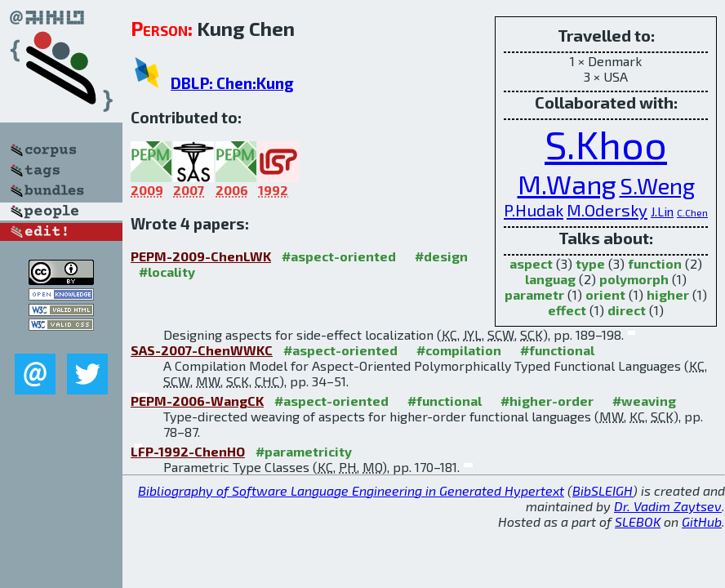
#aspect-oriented (339, 256)
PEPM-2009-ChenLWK (201, 256)
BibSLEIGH (603, 490)
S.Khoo (606, 144)
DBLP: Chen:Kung (232, 83)
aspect (531, 263)
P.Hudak (534, 210)
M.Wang (567, 184)
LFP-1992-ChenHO (188, 451)
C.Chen (692, 212)
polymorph (634, 279)
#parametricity (304, 451)
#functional (557, 350)
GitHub (702, 521)
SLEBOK (638, 521)
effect (567, 310)
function (655, 263)
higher (668, 294)
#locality (167, 272)
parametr (534, 294)
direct (627, 310)
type (590, 263)
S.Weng (657, 185)
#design (441, 256)
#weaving (644, 401)
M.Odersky (607, 210)
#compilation (459, 350)
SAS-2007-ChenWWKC (202, 350)
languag (550, 279)
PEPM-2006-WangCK (197, 401)
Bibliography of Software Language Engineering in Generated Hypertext (351, 490)
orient (605, 294)
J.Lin (662, 212)
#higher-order (547, 401)
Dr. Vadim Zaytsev (668, 506)
